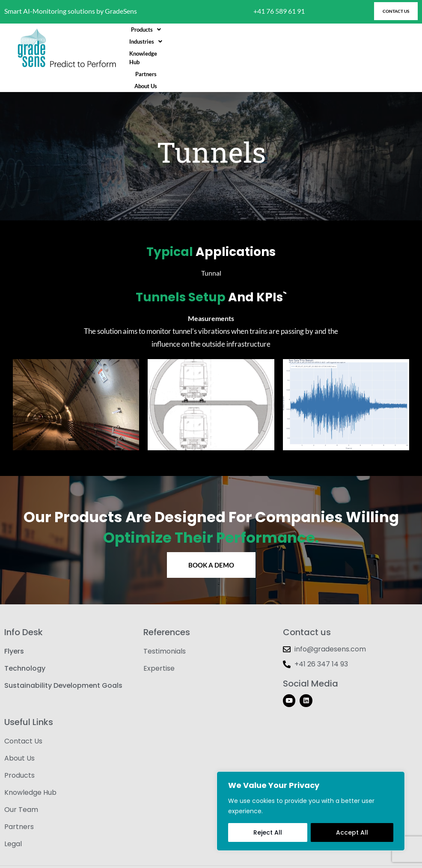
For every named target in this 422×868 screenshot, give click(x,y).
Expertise (159, 650)
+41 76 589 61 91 (279, 11)
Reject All (268, 832)
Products (194, 48)
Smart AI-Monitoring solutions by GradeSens (71, 11)
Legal (13, 825)
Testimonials (165, 633)
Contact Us (23, 723)
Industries (236, 48)
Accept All (352, 832)
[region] (311, 811)
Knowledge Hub (282, 48)
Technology (25, 650)
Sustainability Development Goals (63, 667)
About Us (355, 48)
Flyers (14, 633)
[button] (194, 48)
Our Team (21, 791)
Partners (323, 48)
